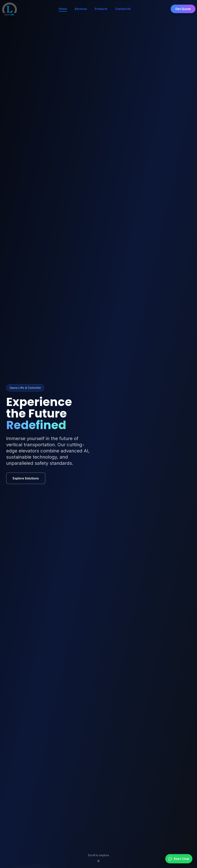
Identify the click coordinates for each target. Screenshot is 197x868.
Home (63, 9)
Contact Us (123, 9)
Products (101, 9)
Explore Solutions (26, 478)
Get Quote (183, 9)
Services (81, 9)
